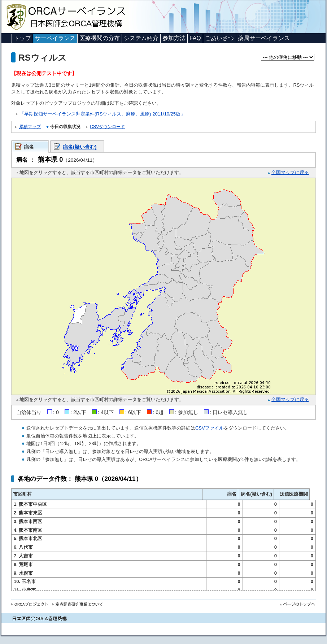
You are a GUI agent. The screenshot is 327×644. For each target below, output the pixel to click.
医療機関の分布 (100, 38)
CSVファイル (210, 428)
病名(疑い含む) (80, 147)
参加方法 (174, 38)
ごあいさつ (219, 38)
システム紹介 (141, 38)
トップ (22, 38)
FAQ (195, 38)
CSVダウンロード (107, 127)
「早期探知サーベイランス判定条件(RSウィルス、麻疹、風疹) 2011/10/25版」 (102, 114)
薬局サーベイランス (264, 38)
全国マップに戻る (290, 172)
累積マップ (30, 127)
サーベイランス (55, 38)
